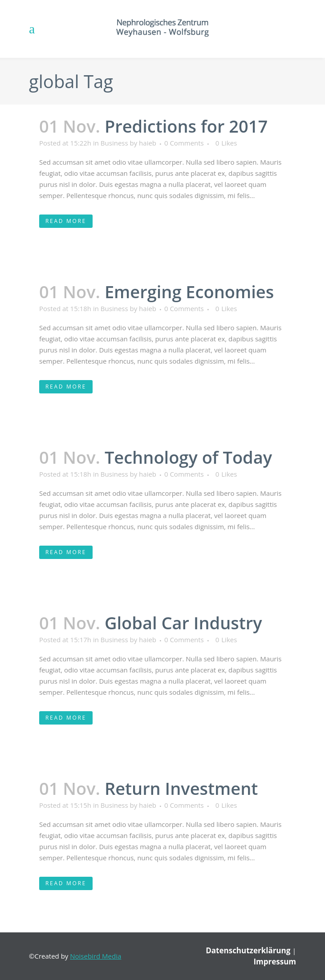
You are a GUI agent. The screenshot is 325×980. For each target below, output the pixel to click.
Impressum (275, 962)
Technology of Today (188, 457)
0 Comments (184, 143)
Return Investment (181, 788)
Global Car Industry (183, 623)
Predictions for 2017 (186, 126)
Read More (66, 221)
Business (114, 143)
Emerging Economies (189, 292)
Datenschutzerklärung (249, 950)
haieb (148, 143)
